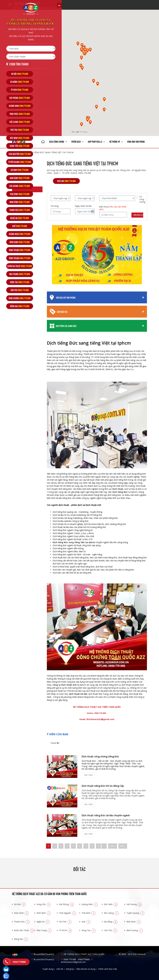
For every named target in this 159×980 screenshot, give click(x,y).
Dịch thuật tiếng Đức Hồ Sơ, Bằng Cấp (103, 786)
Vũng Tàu (89, 930)
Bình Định (134, 922)
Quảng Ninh (90, 904)
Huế (86, 922)
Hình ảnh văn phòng (136, 141)
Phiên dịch (77, 141)
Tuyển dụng (48, 969)
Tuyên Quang (135, 913)
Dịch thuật (118, 489)
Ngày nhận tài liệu (83, 206)
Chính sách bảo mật (108, 969)
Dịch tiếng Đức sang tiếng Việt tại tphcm (74, 542)
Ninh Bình (44, 913)
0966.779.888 (70, 959)
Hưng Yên (44, 904)
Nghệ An (43, 922)
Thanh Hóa (22, 922)
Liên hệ (60, 969)
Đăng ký (70, 969)
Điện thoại (113, 208)
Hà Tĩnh (65, 922)
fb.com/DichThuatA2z (44, 954)
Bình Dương (135, 930)
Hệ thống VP (116, 141)
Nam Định (21, 913)
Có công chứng (142, 199)
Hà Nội (20, 904)
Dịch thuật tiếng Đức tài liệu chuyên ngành (106, 815)
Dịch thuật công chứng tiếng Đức (100, 756)
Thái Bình (88, 913)
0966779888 (84, 959)
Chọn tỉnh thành (19, 64)
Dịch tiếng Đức (120, 492)
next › (113, 846)
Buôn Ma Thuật (24, 930)
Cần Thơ (111, 930)
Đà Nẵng (111, 922)
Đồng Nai (21, 939)
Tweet (53, 743)
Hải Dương (134, 904)
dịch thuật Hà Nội (78, 694)
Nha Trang (44, 930)
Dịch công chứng (58, 141)
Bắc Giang (111, 913)
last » (123, 846)
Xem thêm (88, 775)
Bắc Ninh (111, 904)
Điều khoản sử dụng (86, 969)
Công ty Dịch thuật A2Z (65, 685)
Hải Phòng (66, 904)
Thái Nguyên (68, 913)
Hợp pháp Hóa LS (96, 141)
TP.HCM (65, 930)
